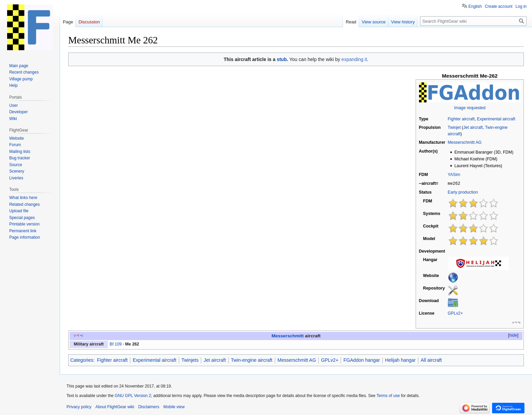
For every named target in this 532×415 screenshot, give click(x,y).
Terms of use (388, 395)
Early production (463, 192)
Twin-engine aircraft (252, 360)
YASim (454, 175)
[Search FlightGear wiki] (473, 21)
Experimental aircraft (496, 119)
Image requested (470, 108)
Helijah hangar (400, 360)
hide (513, 335)
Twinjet (454, 127)
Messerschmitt (288, 335)
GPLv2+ (455, 313)
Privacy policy (79, 407)
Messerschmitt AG (465, 142)
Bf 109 (116, 344)
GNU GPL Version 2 (133, 395)
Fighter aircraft (461, 119)
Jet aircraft (473, 127)
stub (282, 59)
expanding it (354, 59)
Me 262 (132, 344)
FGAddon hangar (362, 360)
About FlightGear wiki (115, 407)
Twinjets (190, 360)
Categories (82, 360)
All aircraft (431, 360)
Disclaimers (149, 407)
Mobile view (174, 407)
